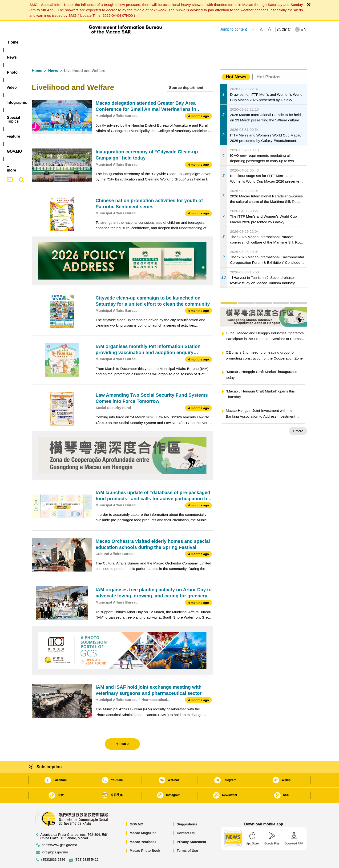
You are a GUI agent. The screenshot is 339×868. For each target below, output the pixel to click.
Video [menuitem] (102, 42)
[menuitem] (61, 42)
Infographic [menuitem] (126, 42)
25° (286, 30)
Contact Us (186, 819)
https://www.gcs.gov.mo (59, 831)
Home (37, 56)
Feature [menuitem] (188, 42)
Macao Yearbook (143, 828)
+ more (298, 417)
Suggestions (187, 810)
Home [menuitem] (41, 42)
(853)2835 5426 (87, 845)
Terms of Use (187, 836)
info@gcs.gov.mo (55, 838)
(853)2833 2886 (53, 845)
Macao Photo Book (145, 836)
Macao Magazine (143, 819)
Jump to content (234, 29)
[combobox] (190, 74)
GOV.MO (137, 810)
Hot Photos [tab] (268, 62)
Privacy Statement (192, 828)
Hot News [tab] (236, 62)
